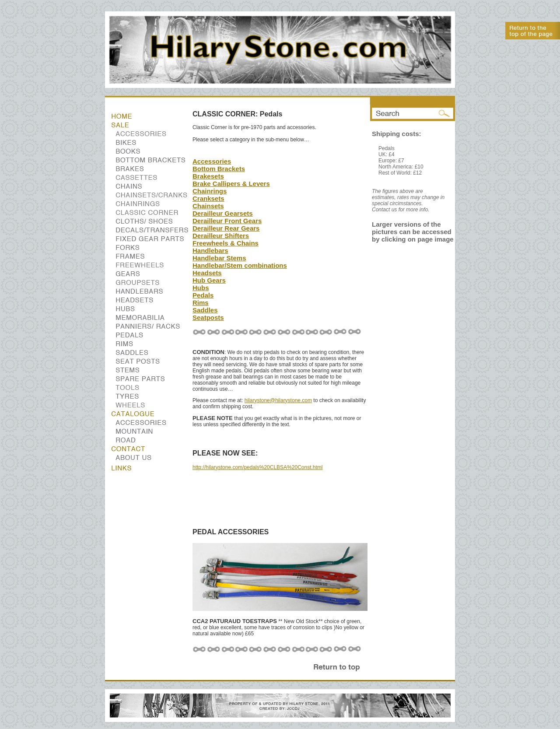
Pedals (203, 295)
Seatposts (208, 317)
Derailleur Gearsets (223, 213)
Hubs (201, 288)
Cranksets (208, 198)
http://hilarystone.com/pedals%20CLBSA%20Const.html (258, 467)
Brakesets (208, 176)
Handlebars (210, 251)
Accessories (212, 161)
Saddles (205, 310)
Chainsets (208, 206)
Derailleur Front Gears (227, 221)
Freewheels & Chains (226, 243)
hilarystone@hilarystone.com (278, 400)
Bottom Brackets (219, 169)
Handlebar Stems (219, 258)
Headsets (207, 273)
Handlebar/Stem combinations (240, 265)
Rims (201, 303)
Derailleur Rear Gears (226, 228)
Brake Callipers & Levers (231, 184)
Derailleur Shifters (221, 236)
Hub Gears (209, 280)
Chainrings (210, 191)
